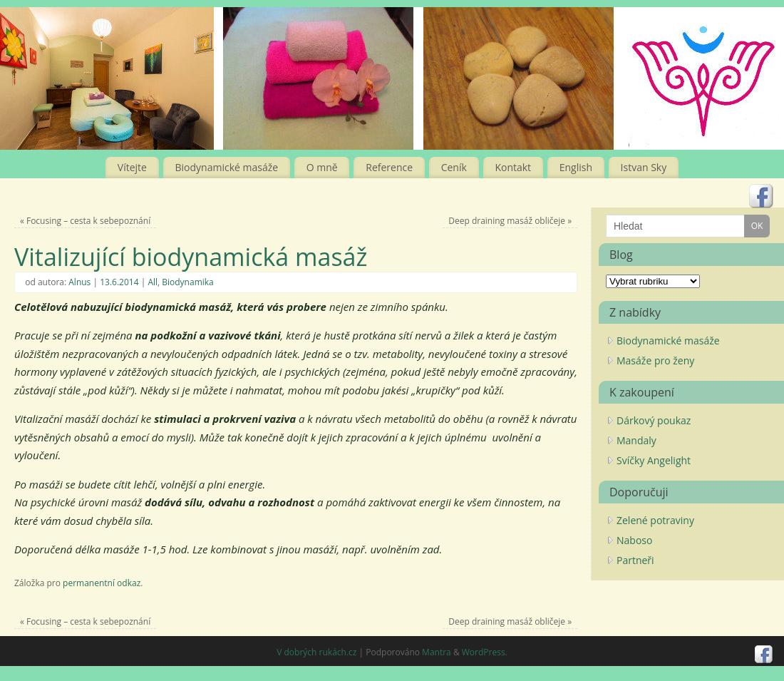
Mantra (437, 652)
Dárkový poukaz (654, 420)
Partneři (635, 560)
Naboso (634, 540)
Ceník (454, 167)
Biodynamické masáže (227, 167)
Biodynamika (188, 282)
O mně (322, 167)
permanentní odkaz (102, 583)
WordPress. (485, 652)
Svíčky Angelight (654, 460)
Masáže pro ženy (655, 360)
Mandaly (636, 440)
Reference (389, 167)
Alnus (79, 282)
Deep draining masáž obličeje (510, 221)
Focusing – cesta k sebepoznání (85, 221)
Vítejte (132, 167)
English (576, 167)
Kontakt (513, 167)
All (153, 282)
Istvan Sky (644, 167)
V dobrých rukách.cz (316, 652)
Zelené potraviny (655, 520)
